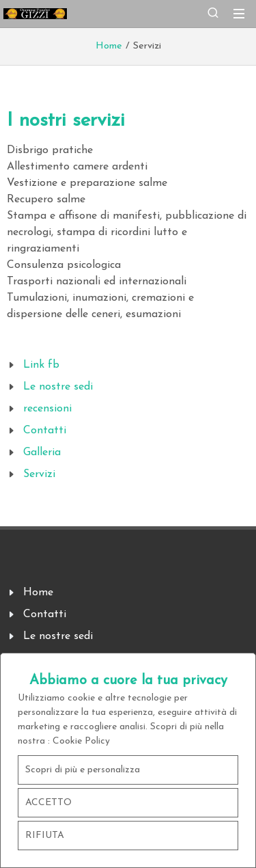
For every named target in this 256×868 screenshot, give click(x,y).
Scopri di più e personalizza (83, 770)
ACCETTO (48, 803)
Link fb (41, 365)
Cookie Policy (81, 741)
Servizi (39, 474)
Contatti (45, 431)
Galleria (42, 452)
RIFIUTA (45, 836)
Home (109, 46)
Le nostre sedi (58, 387)
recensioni (47, 409)
